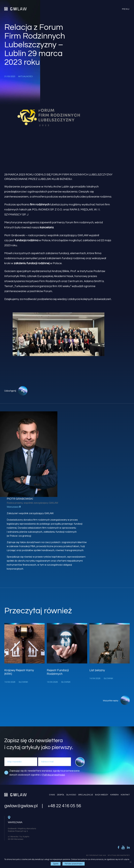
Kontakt (125, 795)
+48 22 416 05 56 (64, 806)
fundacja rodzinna (27, 240)
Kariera (114, 795)
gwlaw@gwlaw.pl (21, 806)
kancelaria (47, 227)
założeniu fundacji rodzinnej (32, 263)
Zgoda (56, 864)
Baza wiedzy (102, 795)
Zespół (61, 795)
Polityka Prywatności (119, 856)
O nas (52, 795)
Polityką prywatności (54, 775)
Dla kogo (71, 795)
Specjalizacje (86, 795)
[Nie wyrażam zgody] (130, 862)
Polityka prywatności (74, 864)
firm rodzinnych (40, 205)
